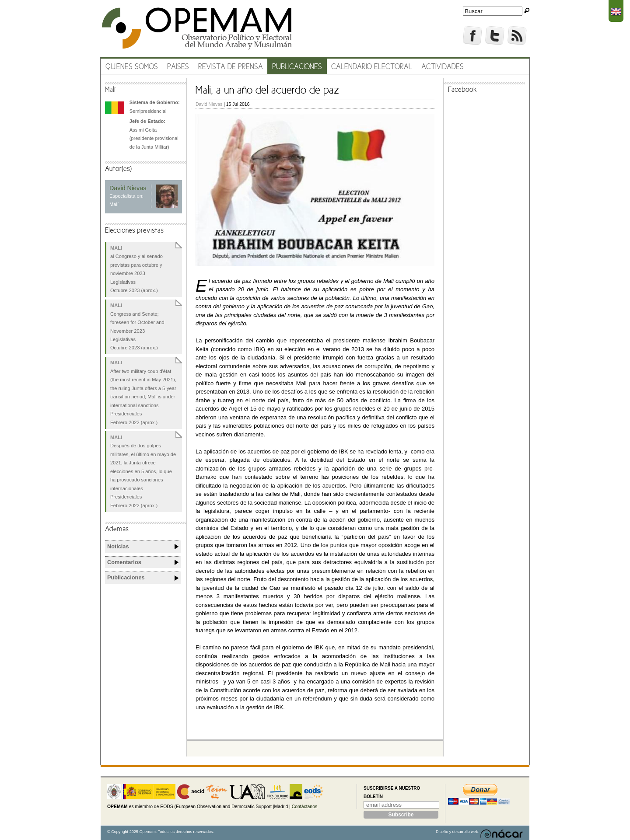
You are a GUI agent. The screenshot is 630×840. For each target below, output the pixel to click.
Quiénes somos (132, 67)
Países (178, 67)
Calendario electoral (372, 67)
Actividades (443, 67)
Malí (110, 90)
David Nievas (209, 104)
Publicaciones (297, 67)
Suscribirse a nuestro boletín (392, 793)
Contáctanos (304, 807)
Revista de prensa (231, 67)
